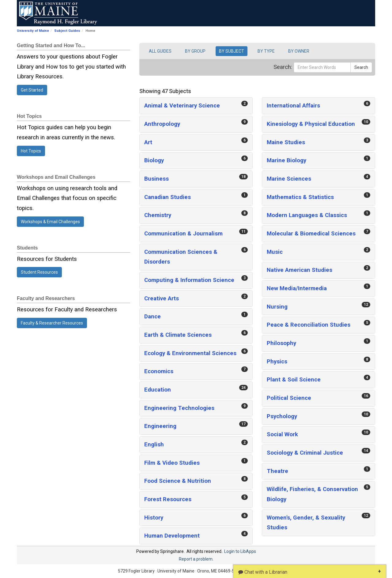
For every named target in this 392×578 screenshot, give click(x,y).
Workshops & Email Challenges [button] (50, 222)
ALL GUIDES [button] (160, 51)
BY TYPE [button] (266, 51)
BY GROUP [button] (195, 51)
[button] (196, 106)
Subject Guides (67, 31)
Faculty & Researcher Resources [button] (52, 323)
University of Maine (33, 31)
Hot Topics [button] (31, 151)
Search (361, 67)
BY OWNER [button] (299, 51)
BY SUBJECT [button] (232, 51)
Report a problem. (196, 559)
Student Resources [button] (39, 272)
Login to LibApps (240, 551)
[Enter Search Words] (322, 67)
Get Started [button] (32, 90)
